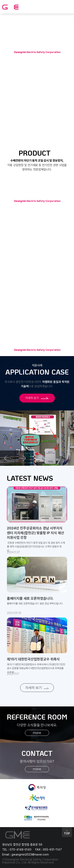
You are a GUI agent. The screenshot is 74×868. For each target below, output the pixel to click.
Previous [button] (8, 458)
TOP (67, 832)
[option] (37, 438)
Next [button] (22, 458)
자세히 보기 (37, 398)
